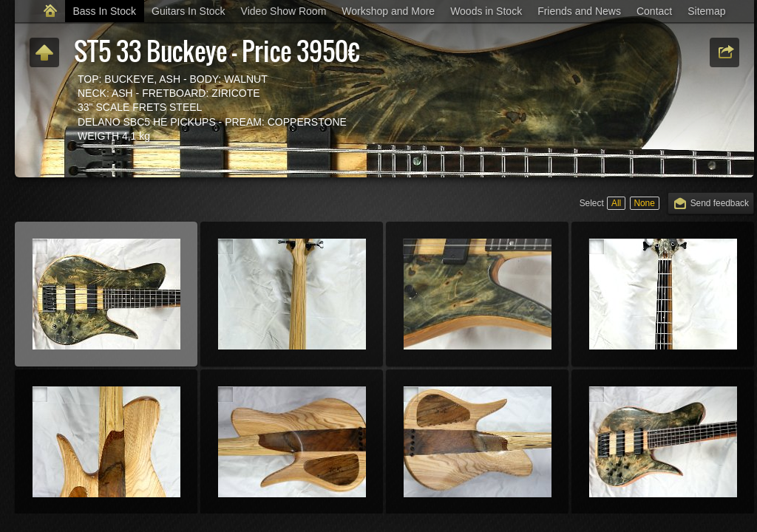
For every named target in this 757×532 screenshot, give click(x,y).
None (644, 203)
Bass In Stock (104, 11)
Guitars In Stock (189, 11)
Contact (654, 11)
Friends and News (579, 11)
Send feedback (720, 203)
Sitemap (706, 11)
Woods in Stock (486, 11)
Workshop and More (388, 11)
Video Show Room (284, 11)
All (616, 203)
